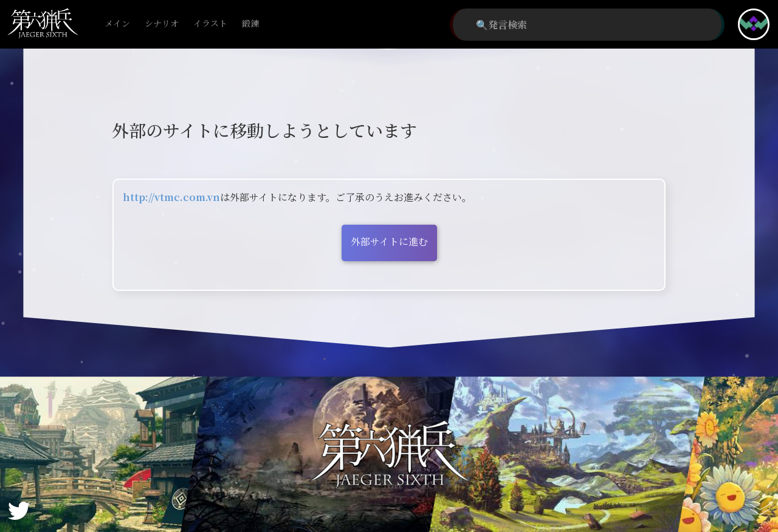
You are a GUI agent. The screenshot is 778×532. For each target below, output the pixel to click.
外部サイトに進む (389, 241)
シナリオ (162, 24)
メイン (117, 24)
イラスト (210, 24)
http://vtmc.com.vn (171, 197)
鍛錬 (250, 24)
